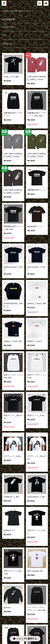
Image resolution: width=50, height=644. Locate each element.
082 (4, 35)
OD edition (7, 44)
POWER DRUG (17, 11)
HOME (5, 11)
